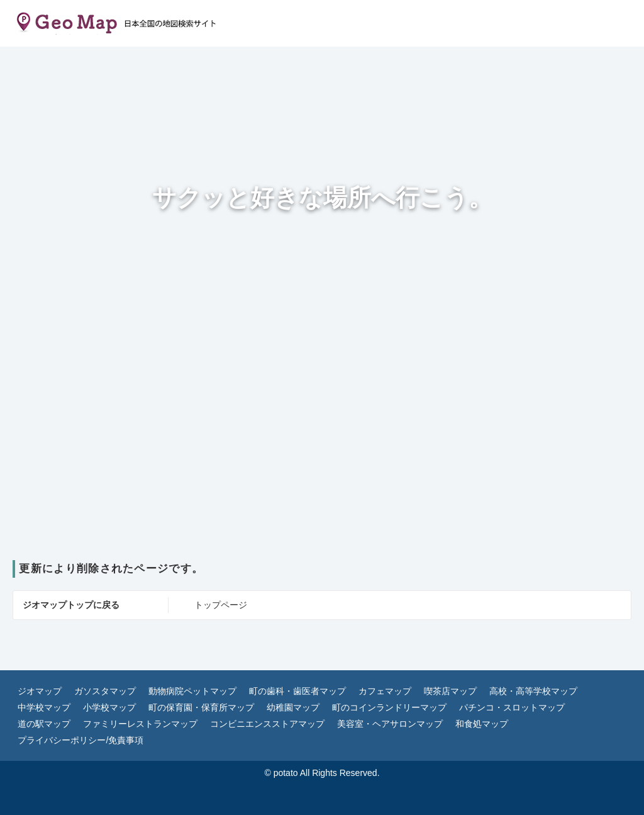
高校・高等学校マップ (533, 691)
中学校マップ (44, 707)
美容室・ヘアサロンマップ (390, 724)
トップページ (221, 605)
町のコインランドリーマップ (389, 707)
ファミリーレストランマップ (140, 724)
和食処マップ (482, 724)
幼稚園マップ (293, 707)
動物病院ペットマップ (192, 691)
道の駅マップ (44, 724)
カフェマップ (385, 691)
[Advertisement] (322, 466)
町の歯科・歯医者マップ (297, 691)
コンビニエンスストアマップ (267, 724)
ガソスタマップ (105, 691)
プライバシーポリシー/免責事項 (80, 740)
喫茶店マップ (450, 691)
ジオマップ (40, 691)
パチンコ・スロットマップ (512, 707)
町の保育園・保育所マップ (201, 707)
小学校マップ (109, 707)
